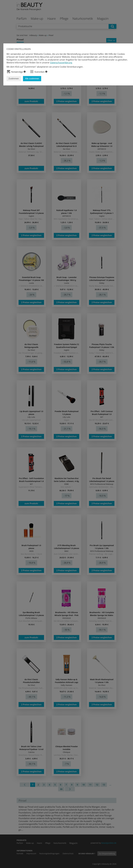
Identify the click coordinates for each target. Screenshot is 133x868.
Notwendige (16, 72)
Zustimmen (14, 79)
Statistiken (39, 72)
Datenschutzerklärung (61, 63)
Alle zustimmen (32, 79)
